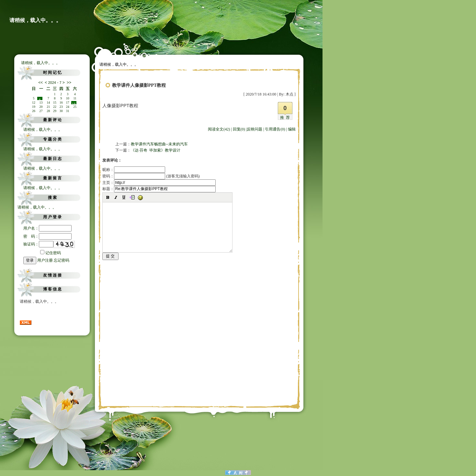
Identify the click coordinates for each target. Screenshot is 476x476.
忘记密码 (62, 260)
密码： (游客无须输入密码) (151, 176)
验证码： (38, 244)
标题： (159, 189)
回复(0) (239, 129)
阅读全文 (219, 129)
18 (74, 103)
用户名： (47, 228)
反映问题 (255, 129)
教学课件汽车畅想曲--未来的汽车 (159, 144)
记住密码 (51, 253)
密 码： (47, 236)
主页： (159, 183)
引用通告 (275, 129)
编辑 (292, 129)
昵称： (134, 170)
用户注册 (45, 260)
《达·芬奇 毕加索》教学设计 (156, 150)
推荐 (286, 118)
